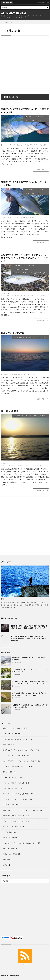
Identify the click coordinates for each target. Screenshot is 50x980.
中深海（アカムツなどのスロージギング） (17, 739)
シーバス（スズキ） (10, 805)
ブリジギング (33, 145)
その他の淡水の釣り (10, 838)
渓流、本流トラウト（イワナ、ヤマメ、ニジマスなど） (21, 810)
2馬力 (43, 296)
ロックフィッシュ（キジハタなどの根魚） (17, 794)
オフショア (43, 466)
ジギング (34, 374)
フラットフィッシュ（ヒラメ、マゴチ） (16, 799)
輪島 (16, 374)
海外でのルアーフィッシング (12, 827)
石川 (24, 374)
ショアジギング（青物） (11, 788)
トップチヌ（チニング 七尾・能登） (15, 756)
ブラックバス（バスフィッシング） (15, 821)
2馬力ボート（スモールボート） (37, 117)
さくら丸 (26, 466)
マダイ (14, 145)
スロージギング (31, 296)
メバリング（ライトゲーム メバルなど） (16, 766)
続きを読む (41, 170)
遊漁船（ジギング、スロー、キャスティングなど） (32, 337)
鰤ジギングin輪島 (10, 411)
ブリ (18, 218)
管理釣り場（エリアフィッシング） (15, 816)
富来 (21, 466)
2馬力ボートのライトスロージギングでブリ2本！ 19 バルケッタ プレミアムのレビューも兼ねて (24, 258)
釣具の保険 (7, 859)
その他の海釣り (8, 832)
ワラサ (34, 218)
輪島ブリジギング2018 (13, 333)
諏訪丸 (20, 374)
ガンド (14, 218)
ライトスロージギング (9, 296)
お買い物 (6, 865)
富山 (18, 296)
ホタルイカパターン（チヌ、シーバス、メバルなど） (20, 761)
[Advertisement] (25, 63)
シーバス (36, 466)
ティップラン (7, 745)
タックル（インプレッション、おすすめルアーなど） (31, 273)
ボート (38, 296)
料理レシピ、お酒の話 (10, 854)
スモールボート (24, 145)
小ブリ (40, 145)
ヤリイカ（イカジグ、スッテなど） (15, 783)
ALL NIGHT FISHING (14, 13)
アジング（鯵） (8, 772)
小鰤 (44, 145)
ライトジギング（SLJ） (35, 120)
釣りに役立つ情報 (9, 848)
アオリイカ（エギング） (11, 777)
